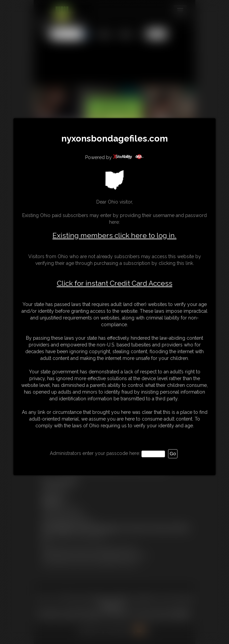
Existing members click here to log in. (115, 235)
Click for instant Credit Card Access (115, 283)
